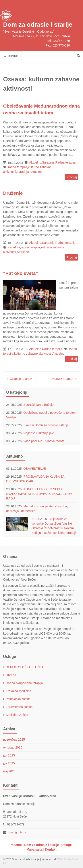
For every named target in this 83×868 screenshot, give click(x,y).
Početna (16, 845)
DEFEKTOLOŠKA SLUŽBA (25, 667)
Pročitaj (72, 177)
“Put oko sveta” (21, 273)
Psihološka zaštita (18, 699)
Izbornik (11, 56)
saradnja (23, 172)
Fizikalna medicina (18, 691)
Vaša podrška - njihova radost (44, 441)
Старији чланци (21, 379)
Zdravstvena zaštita (19, 707)
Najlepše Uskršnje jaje (39, 433)
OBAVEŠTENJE (35, 469)
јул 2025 (9, 755)
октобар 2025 (13, 747)
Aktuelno (35, 162)
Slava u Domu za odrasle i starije (46, 425)
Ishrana (11, 675)
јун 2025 (9, 763)
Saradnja (48, 162)
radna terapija (18, 167)
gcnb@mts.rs (17, 832)
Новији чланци (63, 379)
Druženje (13, 193)
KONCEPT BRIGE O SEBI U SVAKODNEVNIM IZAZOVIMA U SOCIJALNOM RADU (39, 494)
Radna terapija (65, 162)
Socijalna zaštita (17, 715)
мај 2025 (9, 771)
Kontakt (51, 849)
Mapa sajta (35, 849)
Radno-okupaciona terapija (24, 683)
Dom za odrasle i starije (38, 25)
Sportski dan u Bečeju (39, 405)
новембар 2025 (14, 739)
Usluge (67, 845)
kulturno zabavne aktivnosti (33, 354)
